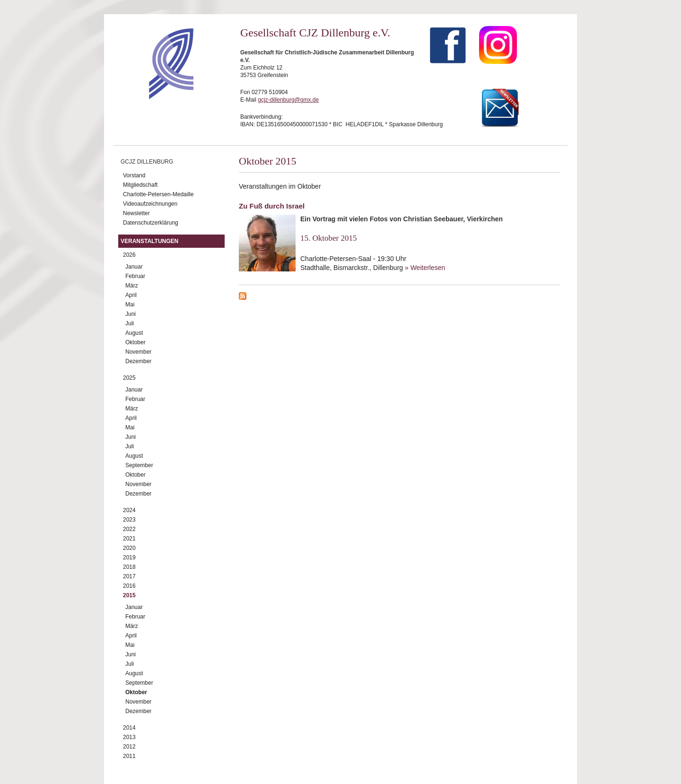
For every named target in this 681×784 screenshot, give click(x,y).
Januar (134, 267)
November (138, 352)
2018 (129, 567)
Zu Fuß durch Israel (272, 206)
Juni (131, 314)
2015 (129, 595)
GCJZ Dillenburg (147, 162)
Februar (135, 276)
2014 (129, 728)
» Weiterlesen (425, 268)
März (132, 286)
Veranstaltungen (149, 241)
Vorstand (134, 175)
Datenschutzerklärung (151, 223)
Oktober (135, 342)
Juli (130, 323)
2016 (129, 586)
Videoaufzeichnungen (150, 204)
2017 (129, 576)
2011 (129, 756)
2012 (129, 747)
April (131, 295)
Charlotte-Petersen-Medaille (158, 194)
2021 (129, 539)
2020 (129, 548)
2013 (129, 737)
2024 (129, 510)
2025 (129, 378)
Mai (130, 305)
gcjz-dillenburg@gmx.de (288, 100)
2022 (129, 529)
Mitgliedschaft (140, 185)
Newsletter (136, 213)
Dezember (138, 361)
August (134, 333)
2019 (129, 558)
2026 (129, 255)
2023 (129, 520)
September (139, 465)
